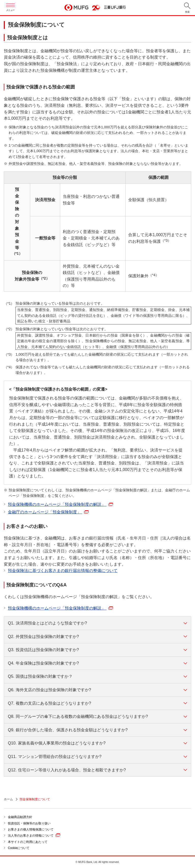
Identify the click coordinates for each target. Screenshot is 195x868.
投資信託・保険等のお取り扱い (29, 823)
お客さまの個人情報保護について (31, 829)
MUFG (76, 8)
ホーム (8, 799)
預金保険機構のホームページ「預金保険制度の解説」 (60, 504)
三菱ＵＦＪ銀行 (115, 7)
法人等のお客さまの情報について (34, 835)
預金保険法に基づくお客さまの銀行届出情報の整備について (63, 571)
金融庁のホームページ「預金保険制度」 (48, 512)
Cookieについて (19, 848)
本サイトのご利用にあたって (28, 842)
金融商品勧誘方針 (20, 817)
